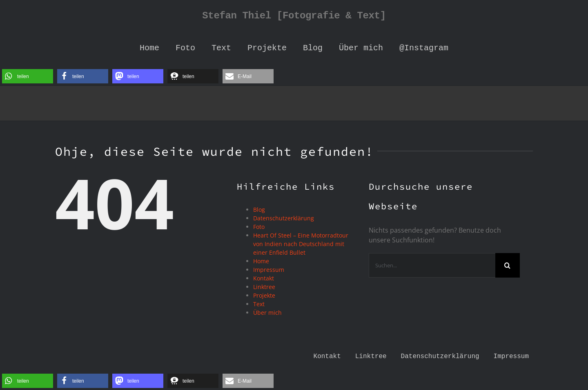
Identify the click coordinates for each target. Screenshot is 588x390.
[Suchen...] (432, 265)
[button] (28, 76)
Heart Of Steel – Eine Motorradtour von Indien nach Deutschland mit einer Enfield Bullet (301, 244)
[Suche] (508, 265)
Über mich (267, 313)
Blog (259, 210)
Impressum (269, 270)
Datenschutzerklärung (284, 218)
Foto (259, 227)
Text (259, 304)
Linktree (264, 287)
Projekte (264, 295)
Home (261, 261)
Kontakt (264, 278)
